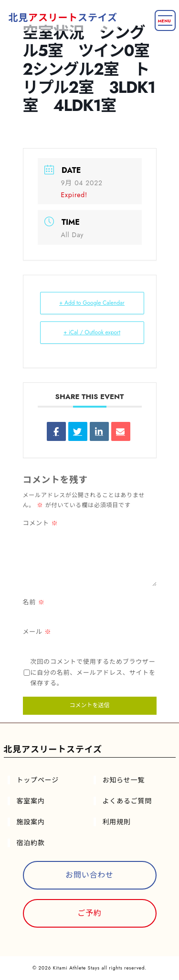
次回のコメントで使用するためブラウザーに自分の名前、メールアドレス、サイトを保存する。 (93, 673)
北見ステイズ (63, 18)
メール (37, 632)
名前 (34, 602)
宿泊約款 (31, 843)
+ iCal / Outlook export (92, 332)
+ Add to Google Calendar (92, 303)
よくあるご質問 (127, 801)
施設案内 (31, 822)
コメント (41, 523)
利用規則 (117, 822)
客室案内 (31, 801)
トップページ (38, 780)
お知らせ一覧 (124, 780)
